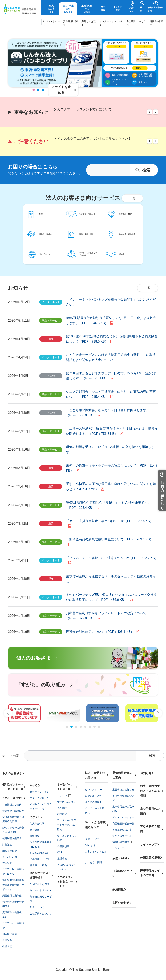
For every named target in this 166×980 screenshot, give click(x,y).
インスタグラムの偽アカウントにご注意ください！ (94, 138)
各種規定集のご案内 (123, 830)
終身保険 (35, 830)
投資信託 (7, 946)
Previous (149, 112)
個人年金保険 (37, 824)
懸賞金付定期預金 (12, 896)
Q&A (60, 852)
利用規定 (62, 814)
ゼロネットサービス (41, 890)
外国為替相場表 (157, 23)
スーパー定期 (10, 857)
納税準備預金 (10, 851)
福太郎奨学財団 (121, 842)
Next (155, 112)
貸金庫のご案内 (38, 865)
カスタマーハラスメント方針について (84, 109)
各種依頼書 (63, 846)
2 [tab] (38, 90)
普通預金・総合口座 (13, 811)
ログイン (62, 796)
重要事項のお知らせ (123, 790)
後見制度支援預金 (12, 838)
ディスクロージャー (123, 817)
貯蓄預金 (7, 845)
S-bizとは (90, 845)
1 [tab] (34, 90)
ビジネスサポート (51, 23)
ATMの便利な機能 (39, 884)
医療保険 (35, 836)
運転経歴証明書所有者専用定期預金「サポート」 (13, 885)
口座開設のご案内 (12, 805)
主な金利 (142, 23)
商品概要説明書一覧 (123, 824)
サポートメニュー (95, 839)
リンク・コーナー (122, 848)
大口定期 (7, 863)
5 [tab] (85, 727)
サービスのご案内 (67, 802)
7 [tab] (95, 727)
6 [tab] (90, 727)
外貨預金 (7, 940)
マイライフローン (39, 798)
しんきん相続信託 (39, 853)
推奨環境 (62, 859)
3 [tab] (43, 90)
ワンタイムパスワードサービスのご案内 (67, 825)
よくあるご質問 (93, 862)
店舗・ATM (132, 9)
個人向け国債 (10, 934)
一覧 (148, 288)
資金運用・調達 (70, 23)
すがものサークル (122, 836)
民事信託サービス (39, 859)
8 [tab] (99, 727)
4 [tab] (81, 727)
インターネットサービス (111, 23)
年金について (37, 907)
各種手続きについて (41, 914)
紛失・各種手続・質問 (156, 9)
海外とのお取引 (89, 23)
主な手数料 (131, 23)
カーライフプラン (39, 792)
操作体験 (62, 808)
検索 (141, 9)
